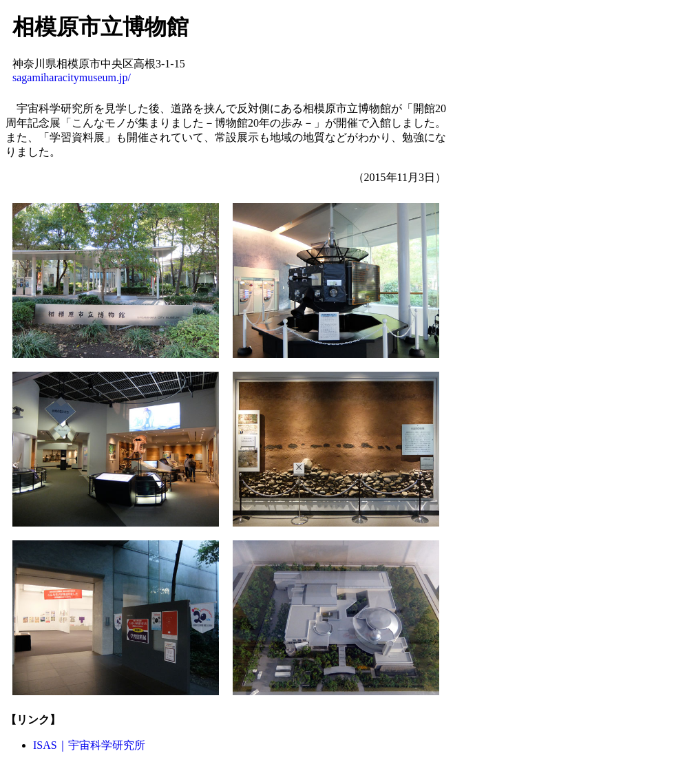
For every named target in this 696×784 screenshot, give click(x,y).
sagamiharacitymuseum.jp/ (72, 77)
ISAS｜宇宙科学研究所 (89, 745)
